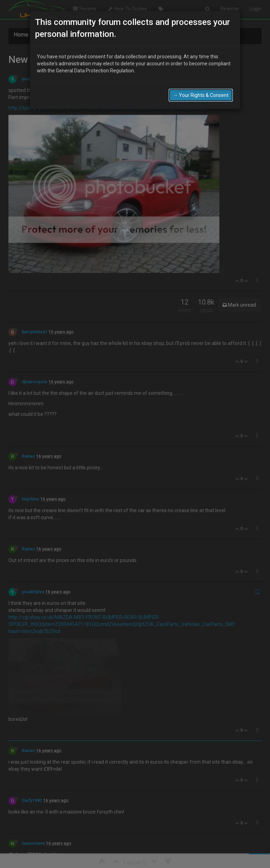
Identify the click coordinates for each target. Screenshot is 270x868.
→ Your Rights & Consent (201, 95)
